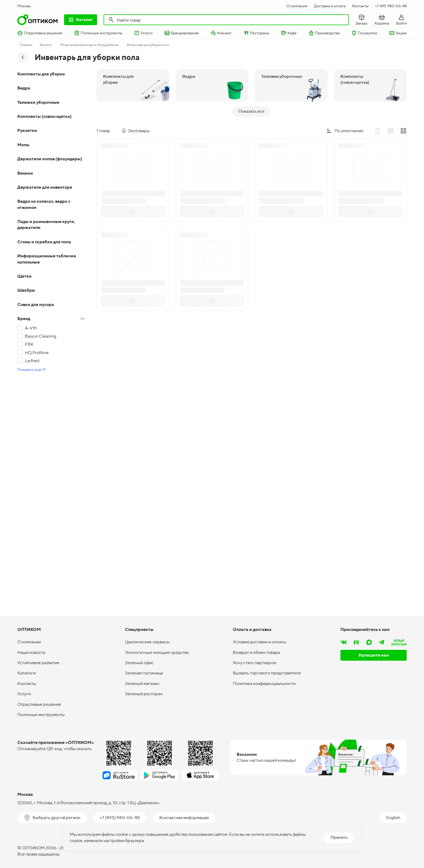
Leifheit (32, 361)
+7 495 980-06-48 (391, 6)
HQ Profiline (37, 353)
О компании (297, 6)
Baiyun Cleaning (41, 336)
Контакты (360, 6)
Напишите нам (374, 655)
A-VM (31, 328)
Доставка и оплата (330, 6)
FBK (29, 344)
